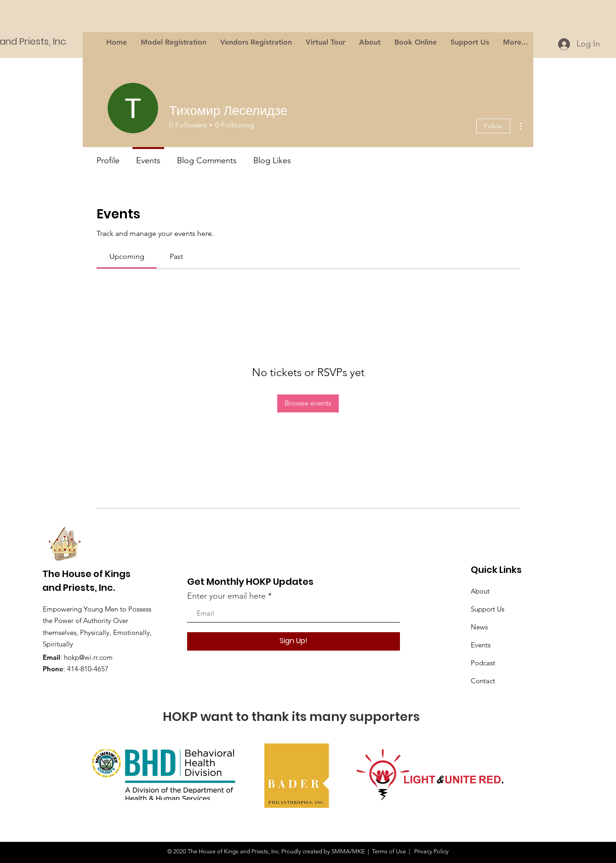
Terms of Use (389, 851)
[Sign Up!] (294, 641)
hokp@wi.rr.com (88, 657)
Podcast (483, 663)
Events (481, 645)
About (480, 591)
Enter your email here (226, 596)
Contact (483, 681)
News (479, 627)
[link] (127, 256)
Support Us (488, 609)
